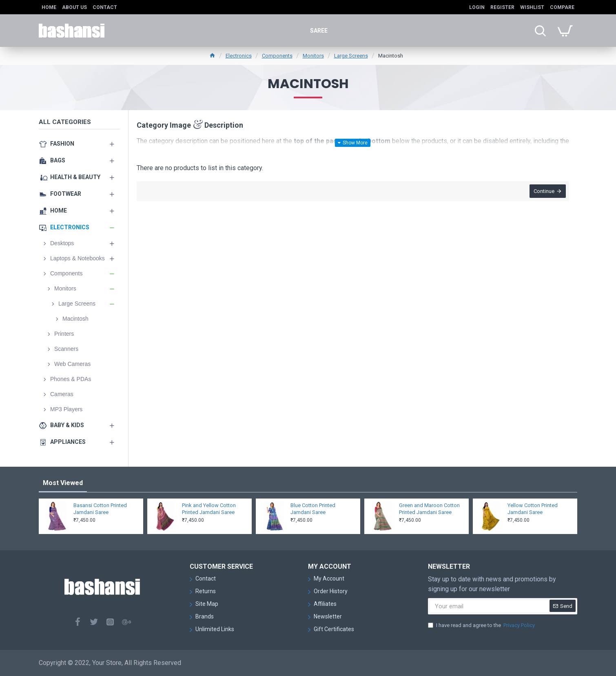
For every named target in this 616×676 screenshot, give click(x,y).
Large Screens (351, 56)
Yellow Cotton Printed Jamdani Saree (533, 509)
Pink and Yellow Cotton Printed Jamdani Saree (209, 509)
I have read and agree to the (482, 625)
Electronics (239, 56)
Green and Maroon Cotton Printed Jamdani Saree (429, 509)
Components (277, 56)
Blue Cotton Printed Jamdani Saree (313, 509)
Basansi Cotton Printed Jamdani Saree (100, 509)
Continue (543, 192)
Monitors (313, 56)
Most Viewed (63, 483)
